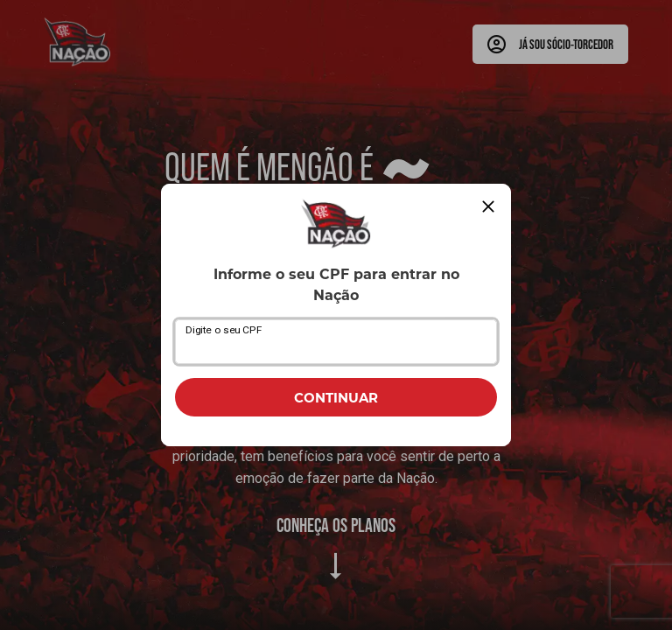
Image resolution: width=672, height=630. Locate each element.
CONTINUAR (336, 397)
